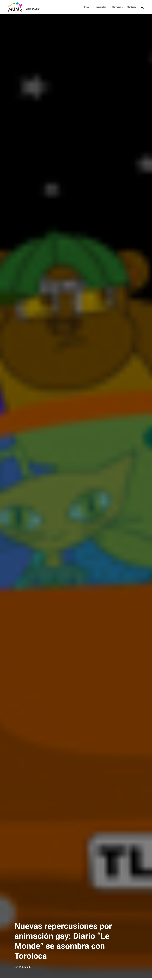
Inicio (87, 7)
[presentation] (91, 7)
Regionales (101, 7)
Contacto (132, 7)
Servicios (117, 7)
